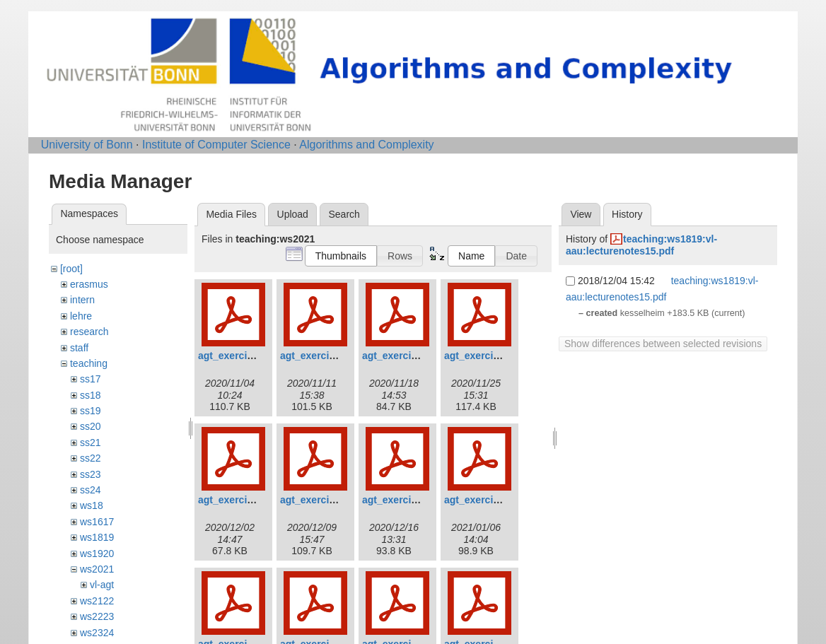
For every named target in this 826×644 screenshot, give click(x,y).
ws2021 (97, 569)
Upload (293, 214)
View (581, 214)
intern (82, 300)
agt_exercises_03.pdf (412, 356)
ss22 (91, 458)
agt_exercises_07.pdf (412, 500)
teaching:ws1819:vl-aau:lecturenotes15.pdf (641, 245)
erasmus (89, 284)
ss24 (91, 490)
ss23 (91, 474)
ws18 (92, 505)
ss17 (91, 379)
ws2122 (97, 601)
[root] (71, 269)
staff (79, 348)
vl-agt (102, 585)
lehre (81, 316)
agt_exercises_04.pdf (494, 356)
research (89, 332)
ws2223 (97, 616)
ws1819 (97, 537)
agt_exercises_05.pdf (248, 500)
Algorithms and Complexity (366, 145)
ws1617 (97, 522)
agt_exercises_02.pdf (330, 356)
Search (344, 214)
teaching (89, 363)
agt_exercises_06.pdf (330, 500)
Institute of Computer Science (216, 145)
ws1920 (97, 554)
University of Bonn (87, 145)
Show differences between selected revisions (663, 344)
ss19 (91, 411)
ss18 (91, 395)
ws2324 (97, 633)
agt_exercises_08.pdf (494, 500)
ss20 (91, 426)
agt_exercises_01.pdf (248, 356)
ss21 (91, 443)
